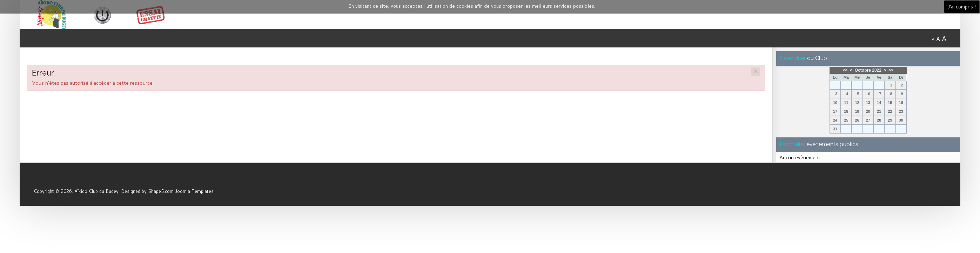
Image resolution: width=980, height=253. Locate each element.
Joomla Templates (194, 191)
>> (891, 70)
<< (845, 70)
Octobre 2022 (868, 70)
